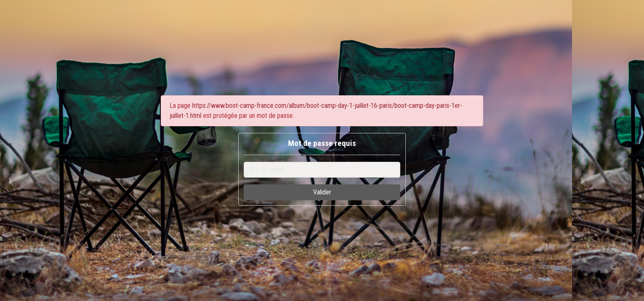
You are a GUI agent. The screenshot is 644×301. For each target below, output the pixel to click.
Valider (322, 192)
